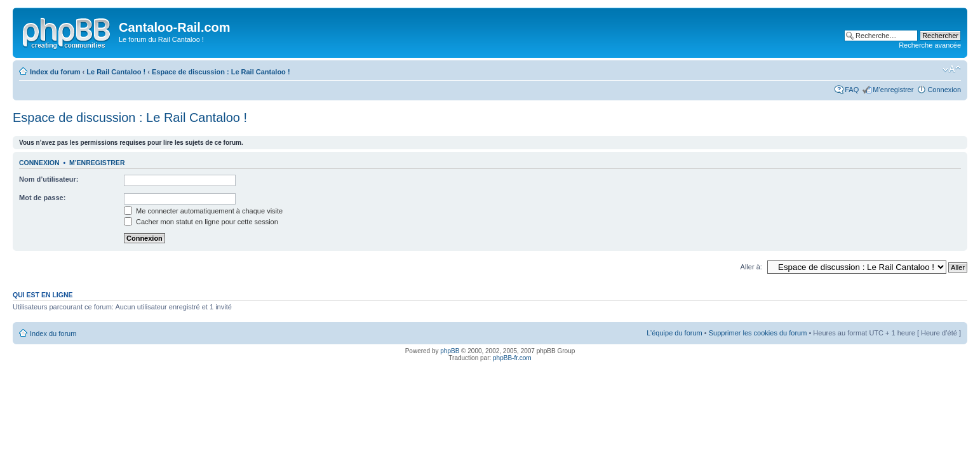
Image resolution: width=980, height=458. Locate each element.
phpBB (450, 351)
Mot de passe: (42, 198)
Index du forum (55, 72)
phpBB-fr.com (512, 358)
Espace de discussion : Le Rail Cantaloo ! (221, 72)
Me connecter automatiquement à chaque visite (203, 211)
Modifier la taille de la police (952, 69)
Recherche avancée (930, 45)
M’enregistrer (893, 90)
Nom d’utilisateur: (49, 179)
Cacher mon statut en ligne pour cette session (201, 222)
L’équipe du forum (674, 333)
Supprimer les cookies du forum (758, 333)
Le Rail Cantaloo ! (116, 72)
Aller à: (751, 267)
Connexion (944, 90)
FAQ (852, 90)
